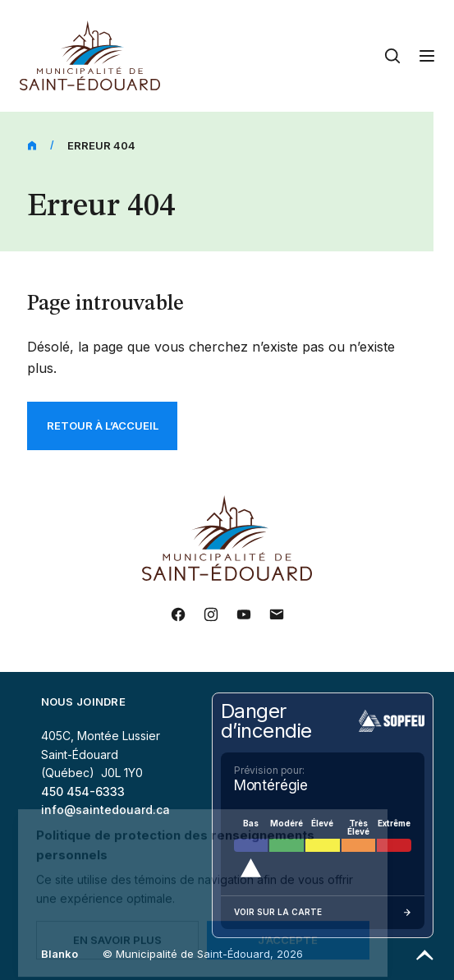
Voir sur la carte (323, 913)
